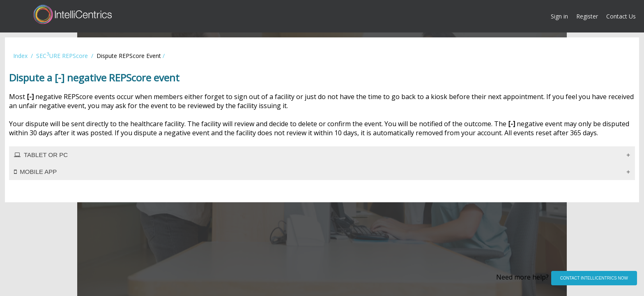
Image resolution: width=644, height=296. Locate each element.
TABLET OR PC (41, 155)
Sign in (559, 16)
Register (587, 16)
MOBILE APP (35, 172)
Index (20, 56)
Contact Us (621, 16)
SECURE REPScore (62, 56)
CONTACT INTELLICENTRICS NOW (594, 278)
